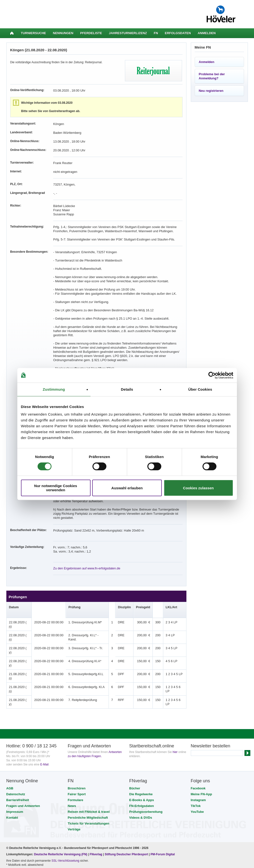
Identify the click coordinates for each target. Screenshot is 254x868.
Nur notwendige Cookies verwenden (56, 488)
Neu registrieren (211, 91)
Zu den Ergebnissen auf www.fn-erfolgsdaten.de (84, 556)
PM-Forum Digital (163, 813)
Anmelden (207, 33)
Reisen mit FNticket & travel (89, 770)
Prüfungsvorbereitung (146, 770)
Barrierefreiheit (18, 758)
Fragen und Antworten (23, 764)
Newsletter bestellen (211, 704)
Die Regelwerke (141, 753)
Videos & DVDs (141, 776)
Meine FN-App (201, 753)
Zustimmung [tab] (54, 389)
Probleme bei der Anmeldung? (212, 76)
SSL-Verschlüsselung (65, 819)
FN (156, 33)
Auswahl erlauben (127, 488)
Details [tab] (127, 389)
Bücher (135, 747)
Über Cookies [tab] (200, 389)
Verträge (74, 788)
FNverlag (97, 813)
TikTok (196, 764)
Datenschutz (16, 753)
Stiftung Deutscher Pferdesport (126, 813)
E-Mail (44, 723)
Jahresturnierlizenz (128, 33)
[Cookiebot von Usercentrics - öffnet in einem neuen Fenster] (212, 375)
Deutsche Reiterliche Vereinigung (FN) (61, 813)
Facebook (198, 747)
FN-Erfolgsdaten (142, 764)
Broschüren (77, 747)
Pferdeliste (91, 33)
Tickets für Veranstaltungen (89, 782)
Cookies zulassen (198, 488)
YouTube (197, 770)
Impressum (15, 770)
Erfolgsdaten (178, 33)
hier (175, 711)
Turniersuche (34, 33)
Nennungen (63, 33)
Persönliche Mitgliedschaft (88, 776)
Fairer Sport (77, 753)
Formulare (76, 758)
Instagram (198, 758)
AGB (10, 747)
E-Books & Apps (142, 758)
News (72, 764)
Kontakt (12, 776)
